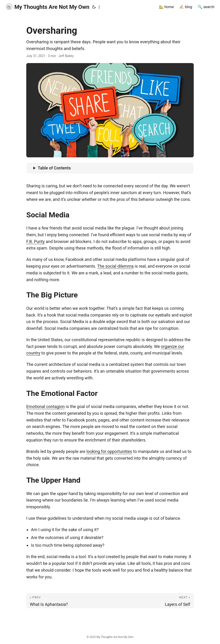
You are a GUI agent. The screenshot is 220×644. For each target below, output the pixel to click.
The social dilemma (115, 266)
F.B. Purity (35, 241)
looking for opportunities (109, 451)
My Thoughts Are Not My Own (47, 7)
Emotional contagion (45, 406)
